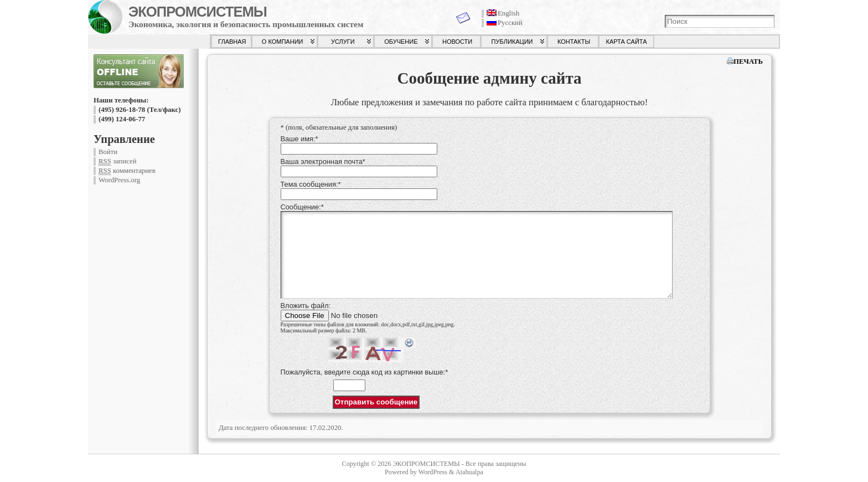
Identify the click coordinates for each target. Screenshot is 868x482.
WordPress (433, 472)
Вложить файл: (306, 306)
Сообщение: (302, 207)
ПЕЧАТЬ (748, 61)
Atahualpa (469, 472)
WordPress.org (119, 180)
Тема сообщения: (311, 184)
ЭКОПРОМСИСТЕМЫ (198, 12)
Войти (108, 152)
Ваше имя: (299, 139)
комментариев (127, 171)
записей (118, 161)
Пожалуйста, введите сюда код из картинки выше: (365, 372)
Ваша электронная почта (323, 161)
